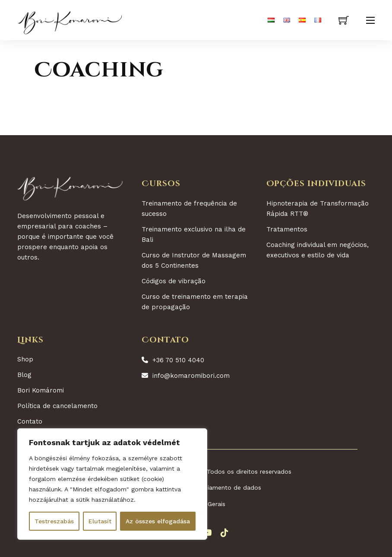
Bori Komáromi (41, 390)
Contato (30, 421)
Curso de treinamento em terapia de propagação (195, 302)
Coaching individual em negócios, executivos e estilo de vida (318, 250)
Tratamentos (287, 229)
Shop (25, 359)
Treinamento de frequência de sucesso (189, 209)
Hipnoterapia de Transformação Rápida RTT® (318, 209)
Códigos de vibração (174, 281)
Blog (24, 375)
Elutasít (100, 521)
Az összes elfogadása (158, 521)
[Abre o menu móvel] (370, 20)
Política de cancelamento (57, 406)
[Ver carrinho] (344, 20)
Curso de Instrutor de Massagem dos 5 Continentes (194, 260)
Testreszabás (54, 521)
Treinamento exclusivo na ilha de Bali (194, 234)
